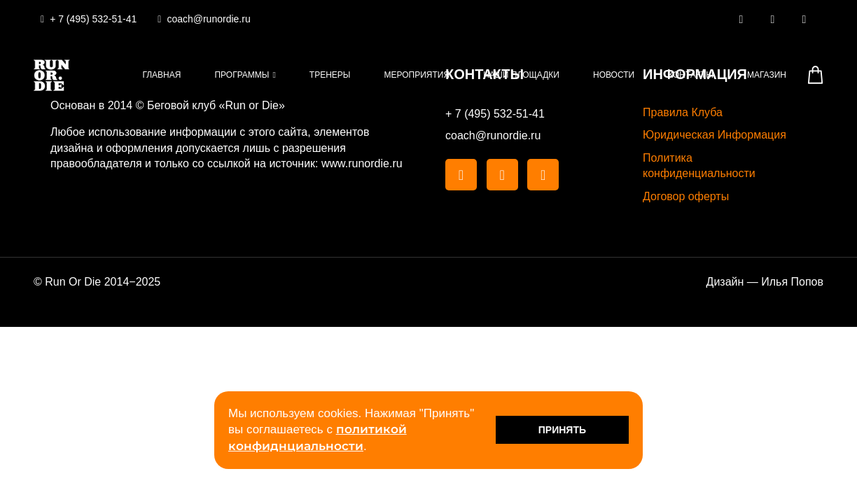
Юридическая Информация (715, 135)
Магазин (767, 75)
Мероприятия (417, 75)
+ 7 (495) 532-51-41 (495, 114)
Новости (614, 75)
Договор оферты (686, 196)
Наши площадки (521, 75)
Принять (562, 430)
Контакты (691, 75)
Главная (161, 75)
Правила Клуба (683, 112)
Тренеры (330, 75)
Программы (242, 75)
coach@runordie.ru (493, 135)
